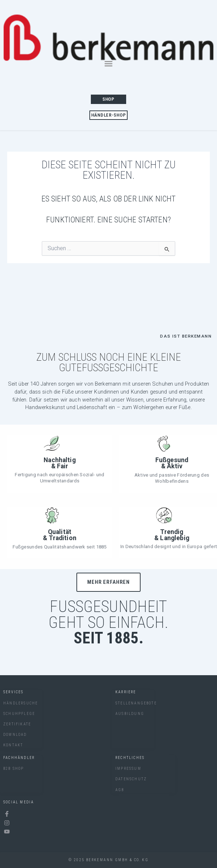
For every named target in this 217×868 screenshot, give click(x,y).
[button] (108, 64)
